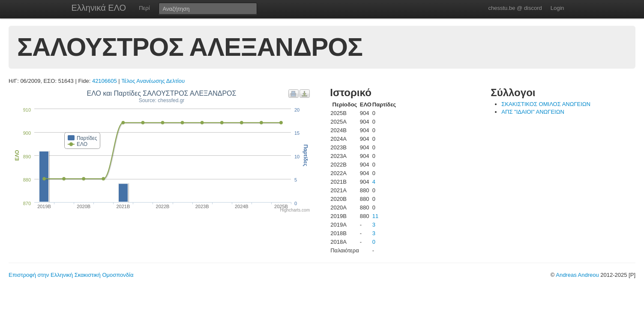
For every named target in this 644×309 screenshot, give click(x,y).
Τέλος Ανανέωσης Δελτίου (153, 81)
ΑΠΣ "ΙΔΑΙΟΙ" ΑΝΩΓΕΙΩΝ (533, 112)
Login (557, 8)
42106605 (105, 81)
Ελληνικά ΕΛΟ (99, 8)
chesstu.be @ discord (515, 8)
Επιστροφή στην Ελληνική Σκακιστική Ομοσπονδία (71, 275)
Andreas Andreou (577, 275)
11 (375, 216)
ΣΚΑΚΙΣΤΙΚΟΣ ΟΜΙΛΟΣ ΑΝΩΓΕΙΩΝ (546, 104)
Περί (144, 8)
